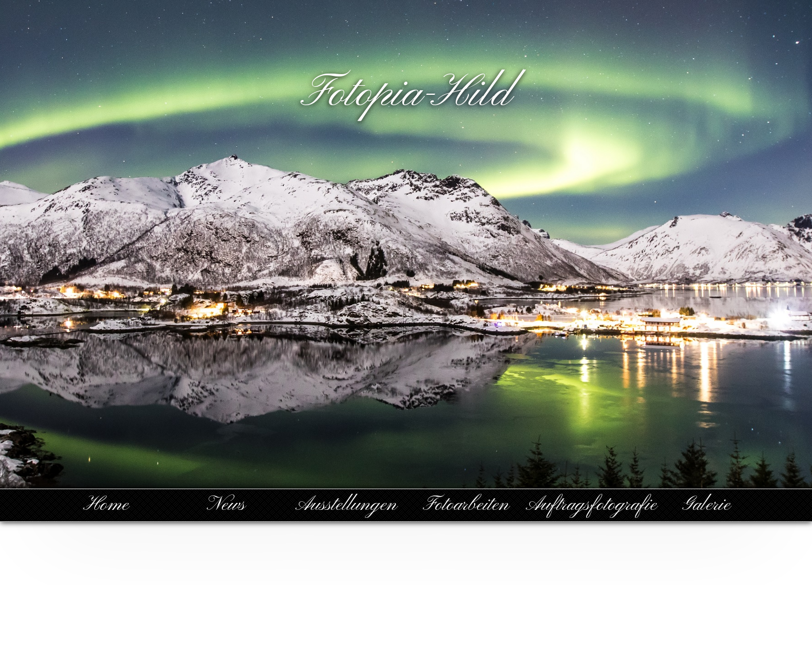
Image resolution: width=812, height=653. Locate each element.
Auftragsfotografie (591, 505)
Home (106, 505)
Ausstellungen (346, 505)
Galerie (706, 505)
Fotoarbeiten (466, 505)
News (226, 505)
